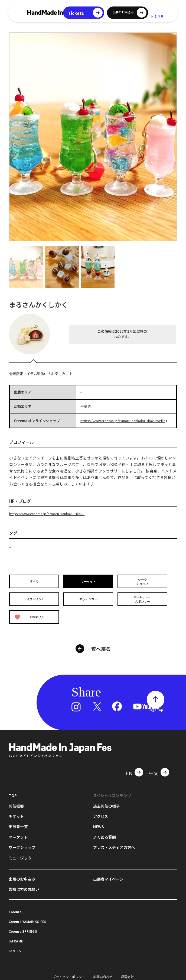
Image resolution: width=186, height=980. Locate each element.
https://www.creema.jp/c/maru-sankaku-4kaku (47, 514)
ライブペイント (35, 598)
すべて (35, 581)
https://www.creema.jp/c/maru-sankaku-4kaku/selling (124, 421)
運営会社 (127, 974)
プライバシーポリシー (69, 974)
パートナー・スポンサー (143, 598)
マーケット (89, 581)
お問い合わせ (103, 974)
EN (129, 770)
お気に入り (31, 615)
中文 (154, 770)
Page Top (156, 707)
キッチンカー (89, 598)
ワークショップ (143, 581)
